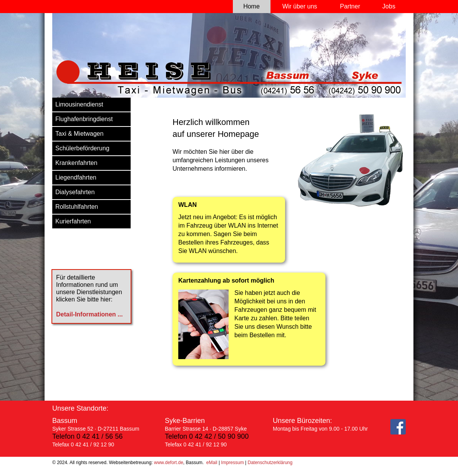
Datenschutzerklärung (270, 463)
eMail (212, 463)
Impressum (232, 463)
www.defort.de (169, 463)
